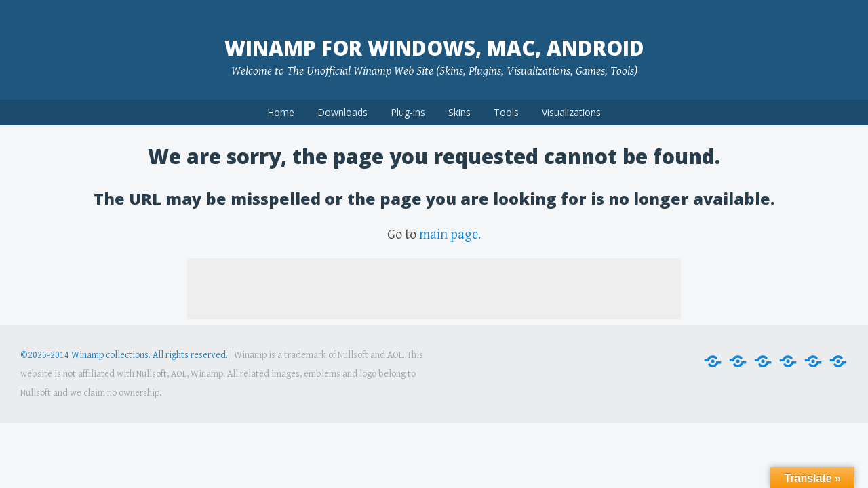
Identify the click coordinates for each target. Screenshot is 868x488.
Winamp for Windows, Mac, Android (434, 48)
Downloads (342, 112)
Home (281, 112)
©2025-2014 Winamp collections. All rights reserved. (124, 355)
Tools (506, 112)
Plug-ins (408, 112)
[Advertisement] (434, 289)
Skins (459, 112)
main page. (450, 235)
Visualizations (571, 112)
